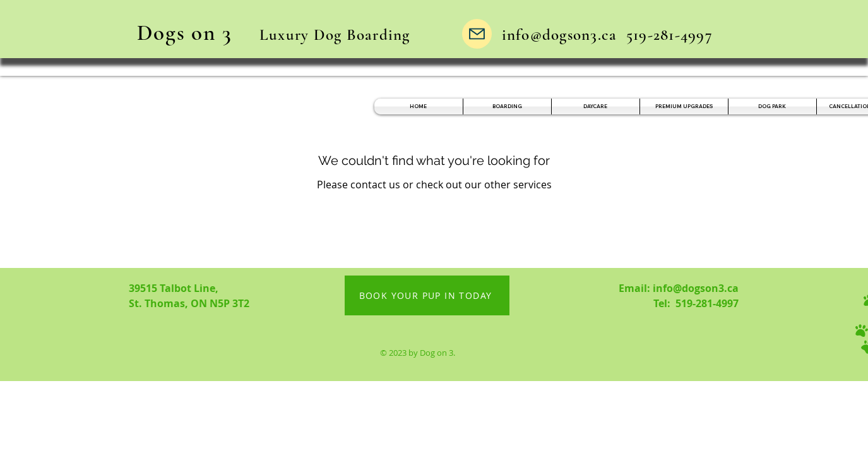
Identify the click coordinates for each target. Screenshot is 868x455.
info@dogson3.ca (560, 35)
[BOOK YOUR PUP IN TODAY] (427, 295)
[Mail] (477, 34)
